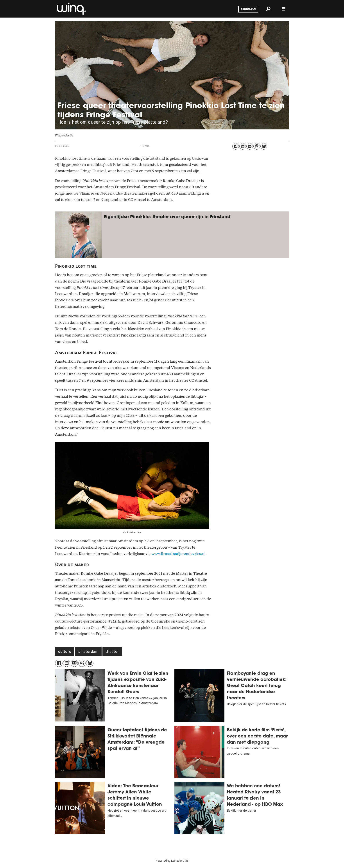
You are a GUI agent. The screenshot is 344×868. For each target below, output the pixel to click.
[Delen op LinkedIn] (243, 146)
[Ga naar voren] (71, 9)
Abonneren (248, 9)
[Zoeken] (268, 9)
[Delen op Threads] (257, 146)
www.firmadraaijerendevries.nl (178, 554)
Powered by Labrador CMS (172, 861)
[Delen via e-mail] (250, 146)
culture (65, 652)
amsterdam (88, 652)
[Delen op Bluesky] (264, 146)
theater (112, 652)
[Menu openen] (284, 9)
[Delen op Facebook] (236, 146)
